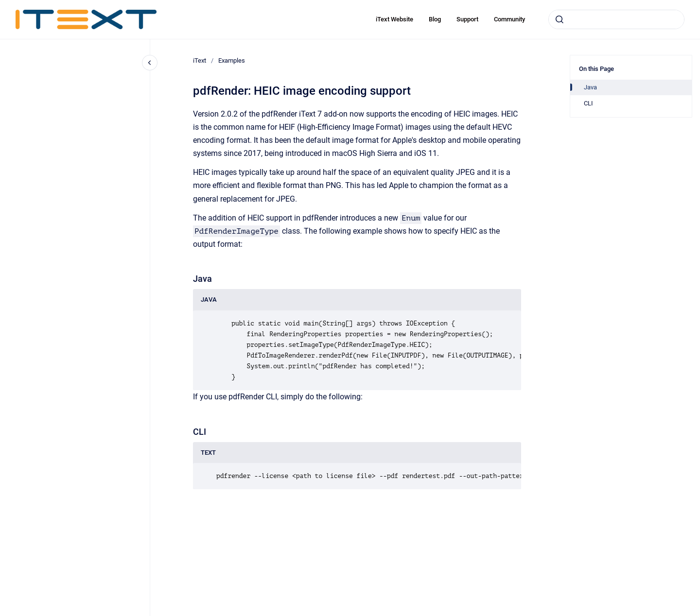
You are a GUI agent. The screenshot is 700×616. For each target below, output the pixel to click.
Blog (435, 19)
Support (467, 19)
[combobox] (616, 19)
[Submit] (560, 19)
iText (200, 60)
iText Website (394, 19)
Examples (232, 60)
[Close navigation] (150, 63)
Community (509, 19)
